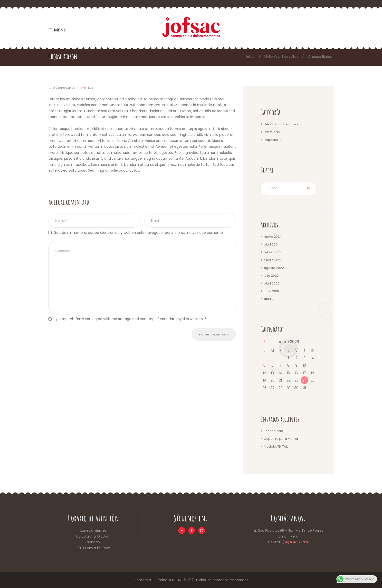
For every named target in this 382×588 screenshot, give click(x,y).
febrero (274, 253)
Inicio (248, 57)
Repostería (273, 139)
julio (272, 276)
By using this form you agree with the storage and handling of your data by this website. (130, 325)
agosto (274, 268)
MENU (60, 30)
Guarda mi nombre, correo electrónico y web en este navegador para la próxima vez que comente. (139, 234)
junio (272, 291)
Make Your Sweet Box (280, 57)
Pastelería (272, 132)
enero (273, 260)
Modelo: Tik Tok (277, 446)
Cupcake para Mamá (282, 438)
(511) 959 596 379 (296, 542)
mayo (273, 237)
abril (271, 245)
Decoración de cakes (282, 124)
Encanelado (274, 431)
